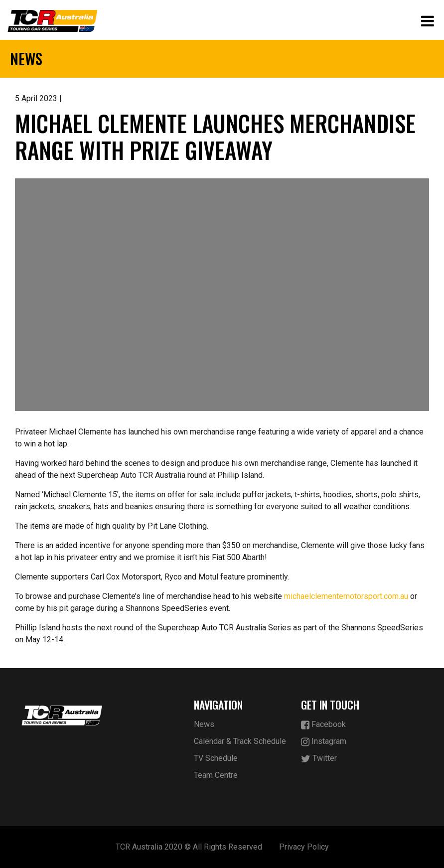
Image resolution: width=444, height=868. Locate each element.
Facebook (323, 725)
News (204, 724)
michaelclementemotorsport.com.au (346, 596)
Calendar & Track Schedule (240, 741)
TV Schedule (216, 758)
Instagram (324, 742)
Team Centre (216, 775)
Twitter (319, 759)
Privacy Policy (304, 847)
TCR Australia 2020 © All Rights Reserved (189, 847)
